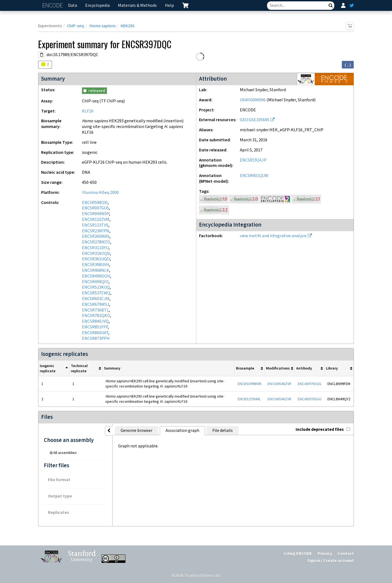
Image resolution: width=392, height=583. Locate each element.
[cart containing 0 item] (185, 5)
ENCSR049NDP (96, 214)
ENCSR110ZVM (96, 220)
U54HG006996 (253, 100)
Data (73, 6)
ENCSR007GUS (95, 208)
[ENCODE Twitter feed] (352, 5)
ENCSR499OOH (96, 276)
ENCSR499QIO (95, 282)
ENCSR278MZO (96, 242)
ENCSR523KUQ (96, 287)
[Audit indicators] (45, 65)
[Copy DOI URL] (42, 55)
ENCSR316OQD (96, 254)
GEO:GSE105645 (255, 120)
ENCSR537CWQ (96, 293)
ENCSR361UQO (96, 259)
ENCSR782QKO (96, 316)
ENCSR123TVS (95, 225)
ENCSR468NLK (96, 271)
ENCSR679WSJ (96, 305)
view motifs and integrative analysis (273, 236)
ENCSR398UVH (96, 265)
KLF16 (88, 111)
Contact (346, 554)
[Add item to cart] (350, 26)
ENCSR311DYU (95, 248)
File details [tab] (211, 431)
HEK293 (128, 26)
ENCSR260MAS (96, 236)
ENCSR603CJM (96, 299)
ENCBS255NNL (249, 399)
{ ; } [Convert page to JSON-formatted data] (348, 65)
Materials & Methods (137, 6)
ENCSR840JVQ (95, 321)
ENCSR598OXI (95, 203)
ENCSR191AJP (253, 160)
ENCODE (53, 6)
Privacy (325, 554)
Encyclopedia (97, 6)
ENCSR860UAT (95, 333)
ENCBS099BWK (250, 384)
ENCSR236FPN (96, 231)
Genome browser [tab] (125, 431)
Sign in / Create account (331, 561)
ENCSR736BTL (95, 310)
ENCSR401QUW (254, 176)
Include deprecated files (323, 430)
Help (169, 6)
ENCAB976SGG (310, 384)
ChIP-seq (75, 26)
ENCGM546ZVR (279, 384)
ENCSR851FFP (95, 327)
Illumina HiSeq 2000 (100, 193)
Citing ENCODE (298, 554)
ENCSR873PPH (96, 339)
